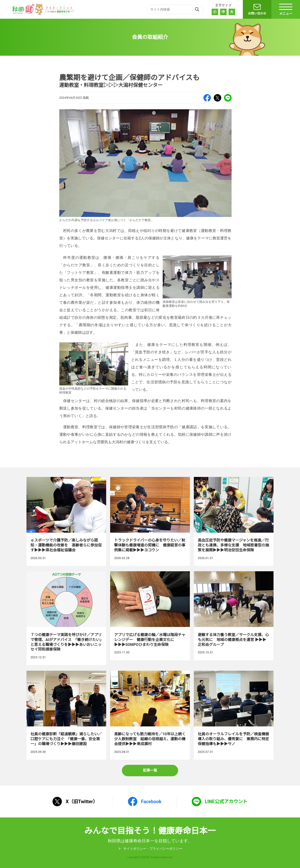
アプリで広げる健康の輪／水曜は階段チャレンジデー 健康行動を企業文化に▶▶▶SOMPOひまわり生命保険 (150, 618)
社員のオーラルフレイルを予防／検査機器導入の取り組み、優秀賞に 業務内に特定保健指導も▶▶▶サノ (234, 715)
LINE (228, 98)
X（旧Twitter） (217, 98)
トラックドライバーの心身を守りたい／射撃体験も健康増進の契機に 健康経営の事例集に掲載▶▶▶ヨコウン (150, 521)
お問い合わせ (257, 13)
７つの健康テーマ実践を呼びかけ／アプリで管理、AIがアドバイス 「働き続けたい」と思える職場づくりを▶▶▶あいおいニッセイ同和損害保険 (66, 618)
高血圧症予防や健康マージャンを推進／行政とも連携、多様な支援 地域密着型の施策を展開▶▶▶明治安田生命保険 (234, 521)
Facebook (207, 98)
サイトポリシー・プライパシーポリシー (153, 849)
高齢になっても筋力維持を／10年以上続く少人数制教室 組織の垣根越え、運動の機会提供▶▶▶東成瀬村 (150, 715)
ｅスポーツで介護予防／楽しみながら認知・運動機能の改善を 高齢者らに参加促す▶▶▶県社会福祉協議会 (66, 521)
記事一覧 (150, 770)
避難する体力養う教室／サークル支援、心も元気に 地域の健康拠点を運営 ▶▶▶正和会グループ (234, 618)
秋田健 (44, 9)
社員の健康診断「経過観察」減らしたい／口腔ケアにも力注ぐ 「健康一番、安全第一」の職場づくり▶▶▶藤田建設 (66, 715)
